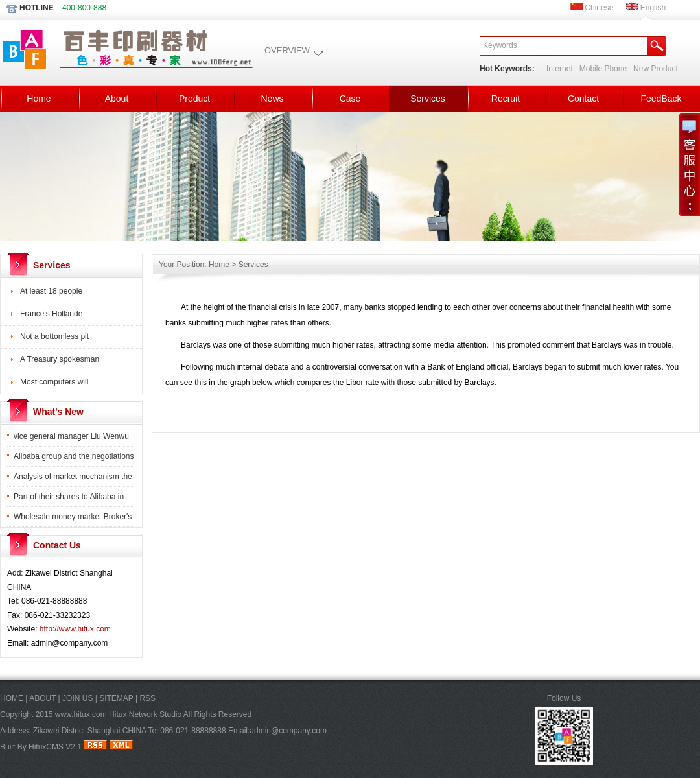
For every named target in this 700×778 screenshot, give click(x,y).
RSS (147, 698)
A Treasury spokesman (60, 359)
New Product (656, 69)
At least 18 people (51, 291)
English (646, 8)
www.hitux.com (81, 714)
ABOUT (42, 698)
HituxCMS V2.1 (55, 747)
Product (194, 99)
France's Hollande (51, 314)
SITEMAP (116, 698)
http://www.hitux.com (75, 629)
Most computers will (54, 382)
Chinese (592, 8)
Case (350, 99)
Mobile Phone (603, 69)
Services (428, 99)
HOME (12, 698)
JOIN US (77, 698)
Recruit (506, 99)
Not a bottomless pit (54, 336)
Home (39, 99)
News (272, 99)
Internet (560, 69)
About (117, 99)
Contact (583, 99)
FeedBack (661, 99)
